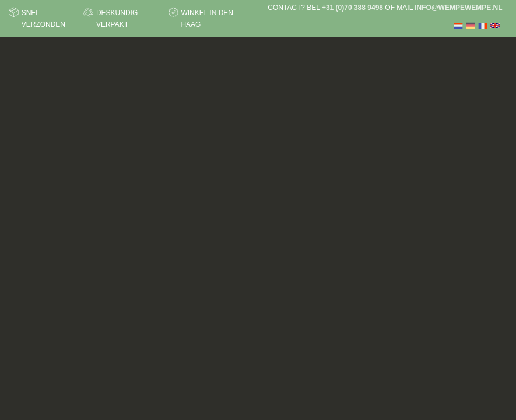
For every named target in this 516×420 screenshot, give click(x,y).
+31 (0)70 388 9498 (352, 8)
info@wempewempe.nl (458, 8)
